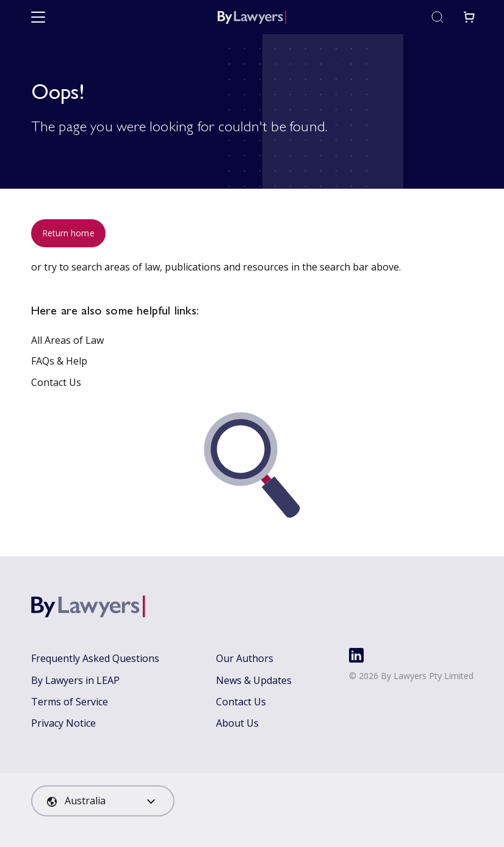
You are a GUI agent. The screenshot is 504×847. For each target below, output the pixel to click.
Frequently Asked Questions (95, 658)
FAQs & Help (59, 361)
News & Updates (254, 680)
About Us (237, 723)
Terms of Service (70, 702)
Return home (68, 233)
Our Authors (245, 658)
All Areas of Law (67, 340)
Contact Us (56, 382)
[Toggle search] (437, 17)
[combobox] (103, 801)
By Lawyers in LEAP (75, 680)
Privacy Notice (63, 723)
